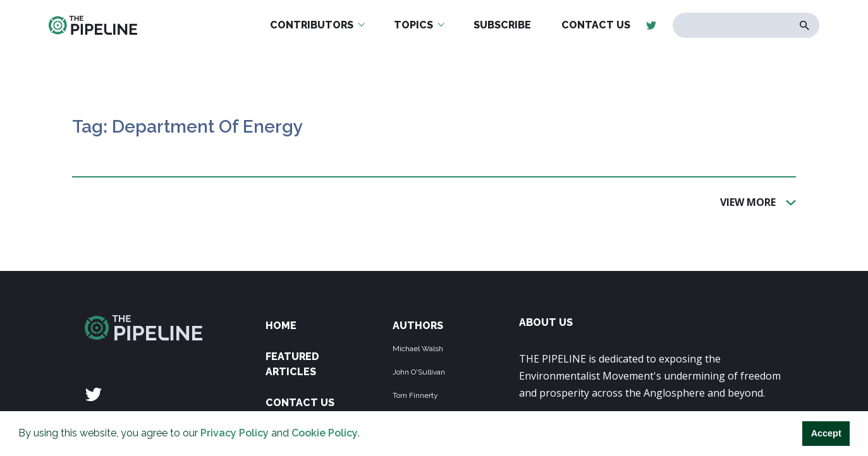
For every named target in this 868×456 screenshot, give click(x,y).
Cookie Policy (325, 433)
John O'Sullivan (419, 372)
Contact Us (300, 403)
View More (748, 201)
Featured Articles (292, 364)
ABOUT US (546, 322)
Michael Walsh (418, 349)
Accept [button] (826, 433)
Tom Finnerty (415, 395)
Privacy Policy (235, 433)
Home (281, 326)
